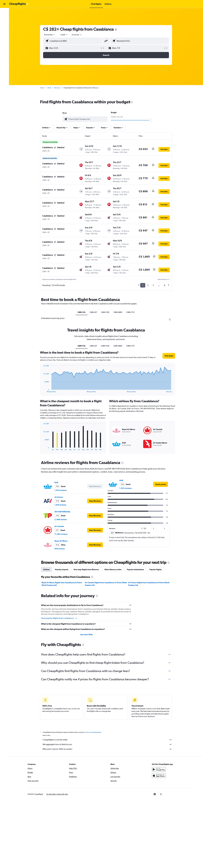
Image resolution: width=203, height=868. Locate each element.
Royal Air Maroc (61, 541)
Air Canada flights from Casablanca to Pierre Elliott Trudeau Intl (106, 584)
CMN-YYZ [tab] (130, 312)
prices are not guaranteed (93, 732)
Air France (59, 497)
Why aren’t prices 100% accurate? (107, 749)
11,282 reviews (61, 534)
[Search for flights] (4, 12)
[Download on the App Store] (159, 776)
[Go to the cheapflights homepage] (19, 4)
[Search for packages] (4, 28)
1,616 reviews (60, 505)
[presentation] (116, 29)
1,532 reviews (61, 490)
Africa (49, 88)
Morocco (57, 88)
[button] (4, 4)
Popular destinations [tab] (135, 569)
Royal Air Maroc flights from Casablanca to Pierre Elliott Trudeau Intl (62, 584)
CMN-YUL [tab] (82, 312)
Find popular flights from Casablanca (59, 618)
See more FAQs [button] (86, 635)
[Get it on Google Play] (159, 769)
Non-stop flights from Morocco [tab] (86, 569)
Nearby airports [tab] (62, 569)
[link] (161, 484)
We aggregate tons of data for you (107, 744)
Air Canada (59, 526)
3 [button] (153, 285)
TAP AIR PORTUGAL (62, 512)
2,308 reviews (61, 519)
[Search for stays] (4, 17)
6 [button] (165, 285)
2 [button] (148, 285)
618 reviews (60, 549)
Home (42, 88)
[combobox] (50, 35)
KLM (56, 482)
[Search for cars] (4, 23)
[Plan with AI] (4, 34)
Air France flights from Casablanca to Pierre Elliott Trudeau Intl (149, 584)
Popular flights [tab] (155, 569)
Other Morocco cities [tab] (113, 569)
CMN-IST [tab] (93, 312)
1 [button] (143, 285)
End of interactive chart (42, 448)
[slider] (150, 120)
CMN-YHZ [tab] (105, 312)
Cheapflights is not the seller (107, 740)
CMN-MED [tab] (118, 312)
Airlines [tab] (46, 569)
